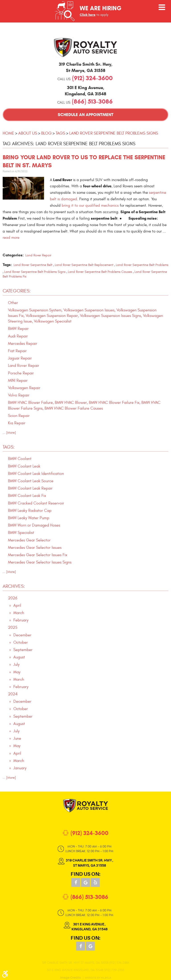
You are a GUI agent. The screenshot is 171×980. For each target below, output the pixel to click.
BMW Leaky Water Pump (29, 518)
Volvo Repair (19, 395)
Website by (98, 978)
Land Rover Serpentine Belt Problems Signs (114, 133)
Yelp (95, 882)
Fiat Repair (17, 351)
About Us (28, 133)
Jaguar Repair (20, 358)
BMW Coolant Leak (24, 466)
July (16, 665)
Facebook (76, 882)
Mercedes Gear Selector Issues (35, 548)
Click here (88, 15)
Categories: (17, 291)
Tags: (9, 447)
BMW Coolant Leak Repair (30, 488)
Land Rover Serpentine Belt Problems (142, 265)
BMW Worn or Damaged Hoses (34, 525)
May (17, 672)
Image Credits (70, 978)
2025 (13, 628)
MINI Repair (18, 381)
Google (85, 882)
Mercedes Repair (23, 344)
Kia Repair (17, 423)
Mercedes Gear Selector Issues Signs (40, 562)
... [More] (9, 433)
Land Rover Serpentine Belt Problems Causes (100, 272)
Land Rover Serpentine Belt (33, 265)
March (19, 613)
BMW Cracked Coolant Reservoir (36, 503)
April (17, 605)
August (19, 657)
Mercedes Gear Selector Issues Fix (38, 555)
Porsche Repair (21, 373)
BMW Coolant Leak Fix (27, 496)
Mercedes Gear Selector (29, 540)
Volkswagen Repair (24, 388)
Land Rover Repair (38, 255)
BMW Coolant (20, 459)
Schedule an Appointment (85, 115)
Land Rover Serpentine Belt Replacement (84, 265)
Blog (46, 133)
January (20, 768)
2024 (13, 694)
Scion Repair (19, 416)
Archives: (14, 586)
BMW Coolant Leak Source (31, 481)
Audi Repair (18, 336)
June (17, 738)
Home (8, 133)
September (23, 650)
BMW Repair (18, 329)
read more (11, 238)
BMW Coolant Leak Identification (36, 474)
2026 (13, 598)
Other (13, 303)
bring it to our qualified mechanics (90, 205)
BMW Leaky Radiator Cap (30, 511)
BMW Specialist (21, 533)
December (22, 635)
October (21, 642)
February (21, 620)
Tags (60, 133)
